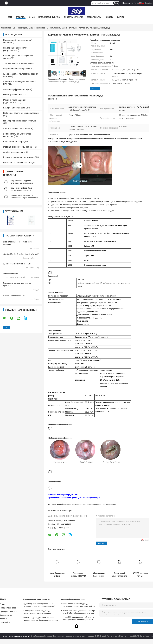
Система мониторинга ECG (16, 129)
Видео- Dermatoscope (13, 142)
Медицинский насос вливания (18, 147)
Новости (109, 17)
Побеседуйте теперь (131, 3)
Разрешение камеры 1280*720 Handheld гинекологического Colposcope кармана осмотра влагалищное (78, 575)
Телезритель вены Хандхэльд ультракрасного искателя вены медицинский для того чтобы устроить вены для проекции (41, 612)
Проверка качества (74, 17)
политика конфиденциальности (15, 636)
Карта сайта (5, 622)
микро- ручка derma (13, 95)
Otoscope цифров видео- (15, 89)
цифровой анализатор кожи (17, 69)
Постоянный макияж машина (17, 163)
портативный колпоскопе (62, 504)
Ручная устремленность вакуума (19, 157)
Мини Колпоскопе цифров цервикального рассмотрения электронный (57, 575)
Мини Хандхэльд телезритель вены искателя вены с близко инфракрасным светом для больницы (41, 619)
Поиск (116, 3)
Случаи (121, 17)
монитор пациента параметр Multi (20, 121)
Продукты (21, 17)
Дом (10, 17)
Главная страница (8, 28)
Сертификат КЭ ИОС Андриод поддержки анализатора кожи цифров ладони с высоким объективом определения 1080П (79, 605)
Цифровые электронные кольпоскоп (44, 28)
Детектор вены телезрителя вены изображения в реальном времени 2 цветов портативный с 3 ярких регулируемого (40, 605)
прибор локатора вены (14, 152)
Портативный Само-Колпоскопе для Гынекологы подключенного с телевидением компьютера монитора (119, 575)
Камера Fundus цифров (14, 108)
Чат (93, 88)
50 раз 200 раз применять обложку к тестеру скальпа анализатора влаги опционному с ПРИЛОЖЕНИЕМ (78, 619)
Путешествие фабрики (49, 17)
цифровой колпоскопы (84, 504)
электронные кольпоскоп (105, 504)
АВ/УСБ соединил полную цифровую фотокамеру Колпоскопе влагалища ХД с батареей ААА (140, 575)
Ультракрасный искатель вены (18, 63)
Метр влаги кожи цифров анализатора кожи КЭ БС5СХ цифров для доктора (79, 612)
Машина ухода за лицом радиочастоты (15, 101)
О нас (32, 17)
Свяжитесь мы (94, 17)
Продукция (22, 28)
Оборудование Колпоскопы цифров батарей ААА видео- (99, 575)
